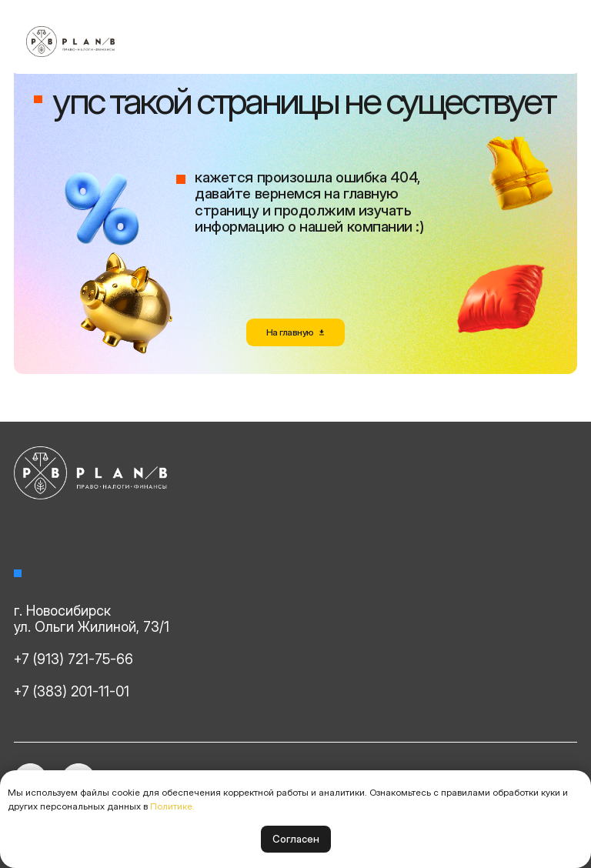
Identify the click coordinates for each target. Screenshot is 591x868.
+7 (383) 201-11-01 (72, 691)
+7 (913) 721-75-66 (73, 659)
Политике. (172, 806)
